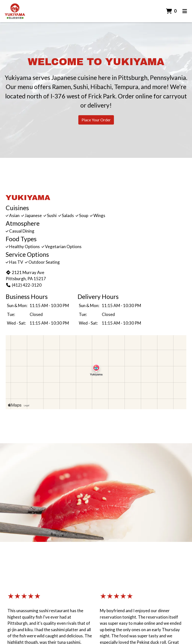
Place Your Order (96, 120)
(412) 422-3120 (24, 285)
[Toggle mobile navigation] (185, 11)
